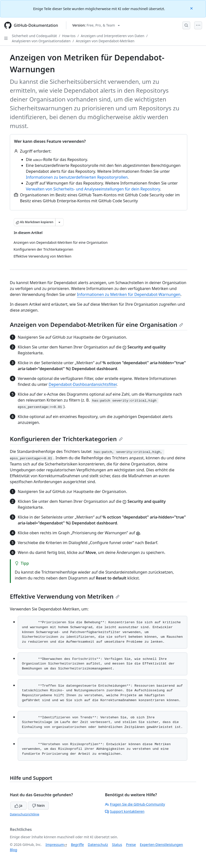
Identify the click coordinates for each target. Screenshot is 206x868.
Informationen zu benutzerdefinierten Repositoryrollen (77, 177)
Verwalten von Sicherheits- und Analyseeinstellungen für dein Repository (93, 189)
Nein (38, 805)
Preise (131, 845)
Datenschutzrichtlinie (25, 814)
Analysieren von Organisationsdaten (41, 41)
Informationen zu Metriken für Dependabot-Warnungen (129, 294)
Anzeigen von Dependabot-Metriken (105, 41)
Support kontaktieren (125, 811)
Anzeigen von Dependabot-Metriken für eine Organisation (96, 325)
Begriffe (77, 845)
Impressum (55, 845)
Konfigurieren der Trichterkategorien (66, 439)
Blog (14, 850)
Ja (18, 805)
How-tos (69, 36)
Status (117, 845)
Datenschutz (98, 845)
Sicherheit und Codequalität (34, 36)
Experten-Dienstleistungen (161, 845)
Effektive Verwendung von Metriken (65, 596)
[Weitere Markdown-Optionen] (59, 222)
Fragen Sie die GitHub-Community (135, 804)
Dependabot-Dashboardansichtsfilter (83, 384)
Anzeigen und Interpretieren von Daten (113, 36)
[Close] (192, 8)
